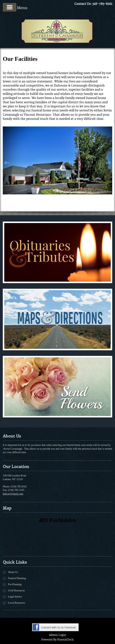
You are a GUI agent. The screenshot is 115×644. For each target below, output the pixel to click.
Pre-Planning (15, 584)
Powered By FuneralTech (57, 640)
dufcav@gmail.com (13, 494)
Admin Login (57, 635)
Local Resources (17, 603)
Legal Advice (15, 597)
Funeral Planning (17, 578)
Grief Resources (16, 591)
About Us (13, 572)
